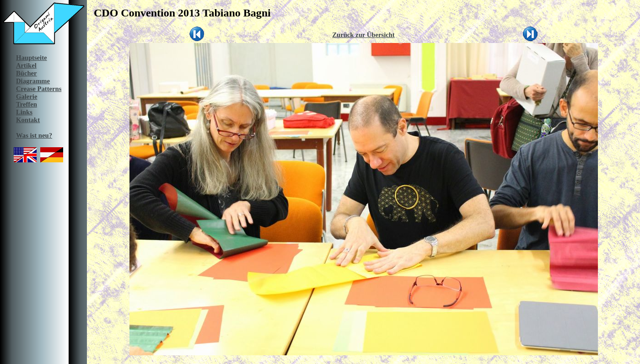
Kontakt (28, 120)
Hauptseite (32, 58)
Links (24, 112)
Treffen (27, 104)
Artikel (26, 65)
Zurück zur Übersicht (363, 35)
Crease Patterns (39, 89)
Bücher (27, 73)
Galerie (27, 96)
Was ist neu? (34, 135)
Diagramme (33, 81)
